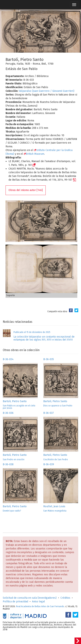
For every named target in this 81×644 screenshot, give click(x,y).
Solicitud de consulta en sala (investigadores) (30, 598)
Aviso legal (38, 602)
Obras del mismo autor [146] (26, 190)
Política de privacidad (15, 602)
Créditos (65, 598)
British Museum (34, 154)
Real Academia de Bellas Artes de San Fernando (40, 606)
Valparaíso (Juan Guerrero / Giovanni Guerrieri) (47, 91)
